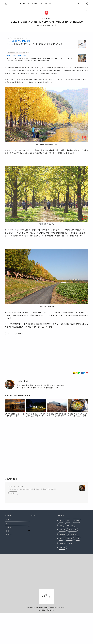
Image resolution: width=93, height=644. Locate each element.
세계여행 (35, 3)
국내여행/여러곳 (46, 19)
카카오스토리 (25, 419)
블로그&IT (48, 3)
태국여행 (76, 552)
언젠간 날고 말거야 (16, 518)
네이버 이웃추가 (49, 419)
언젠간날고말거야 (41, 25)
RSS (57, 419)
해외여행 (62, 579)
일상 (29, 3)
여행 (61, 556)
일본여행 (73, 565)
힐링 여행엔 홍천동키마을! (17, 87)
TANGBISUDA (62, 639)
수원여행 (62, 561)
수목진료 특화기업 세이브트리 (18, 72)
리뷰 (61, 570)
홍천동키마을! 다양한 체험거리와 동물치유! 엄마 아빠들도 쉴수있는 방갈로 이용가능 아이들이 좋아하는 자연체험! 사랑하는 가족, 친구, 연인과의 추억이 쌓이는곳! (41, 91)
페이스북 (34, 419)
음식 (71, 574)
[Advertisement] (25, 49)
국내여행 (22, 3)
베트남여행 (72, 561)
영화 (41, 3)
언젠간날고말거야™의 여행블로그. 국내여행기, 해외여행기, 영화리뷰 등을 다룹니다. (32, 520)
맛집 (61, 552)
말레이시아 (63, 565)
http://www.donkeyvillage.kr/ (16, 84)
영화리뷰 (69, 570)
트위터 (40, 419)
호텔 (78, 570)
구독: (18, 419)
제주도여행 (70, 556)
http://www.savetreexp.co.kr (16, 69)
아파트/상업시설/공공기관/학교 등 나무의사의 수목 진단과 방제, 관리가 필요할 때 (35, 75)
